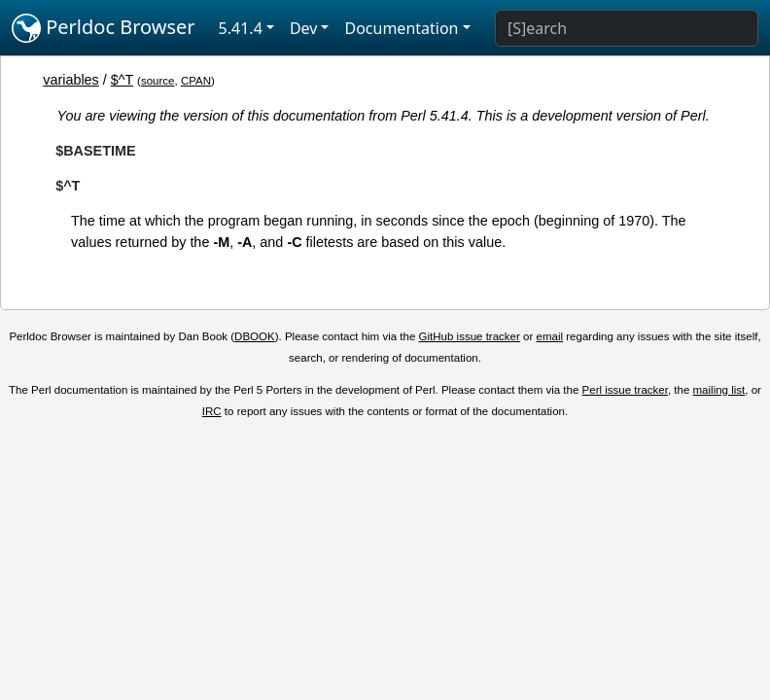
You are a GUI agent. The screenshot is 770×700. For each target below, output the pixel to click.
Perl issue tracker (625, 390)
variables (71, 80)
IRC (212, 411)
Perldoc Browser (104, 28)
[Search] (627, 28)
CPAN (196, 81)
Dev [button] (304, 28)
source (158, 81)
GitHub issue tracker (470, 336)
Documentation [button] (401, 28)
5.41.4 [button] (241, 28)
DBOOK (255, 336)
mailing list (719, 390)
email (550, 336)
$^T (122, 80)
